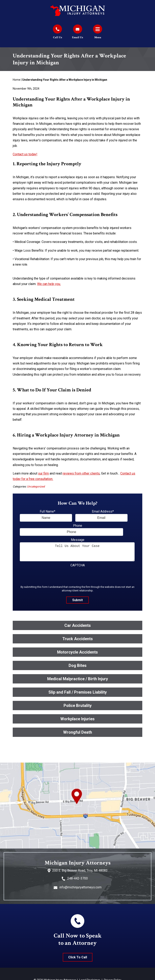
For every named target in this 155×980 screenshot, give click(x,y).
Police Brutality (78, 706)
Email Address (103, 511)
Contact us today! (25, 154)
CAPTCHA (78, 565)
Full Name (48, 511)
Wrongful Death (78, 732)
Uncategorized (36, 486)
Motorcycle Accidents (77, 652)
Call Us (58, 37)
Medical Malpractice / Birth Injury (78, 679)
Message (78, 540)
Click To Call (78, 957)
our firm (43, 473)
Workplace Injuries (77, 719)
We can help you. (49, 284)
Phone (78, 526)
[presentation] (50, 576)
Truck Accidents (78, 639)
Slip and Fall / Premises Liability (78, 692)
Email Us (77, 37)
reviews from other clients (81, 473)
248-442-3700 (77, 878)
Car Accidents (78, 625)
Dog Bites (78, 665)
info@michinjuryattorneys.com (80, 887)
